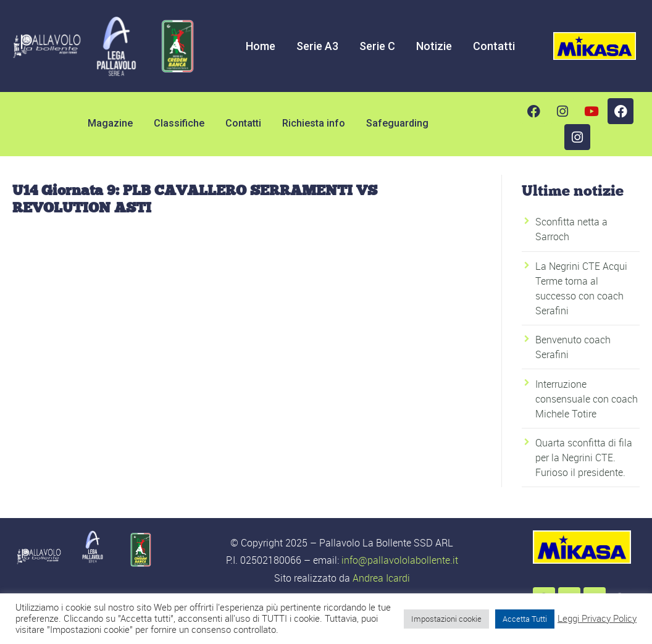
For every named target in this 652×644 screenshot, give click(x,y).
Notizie (434, 46)
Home (261, 46)
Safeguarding (397, 123)
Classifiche (179, 123)
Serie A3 (317, 46)
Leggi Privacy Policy (597, 619)
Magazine (110, 123)
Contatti (494, 46)
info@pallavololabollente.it (400, 560)
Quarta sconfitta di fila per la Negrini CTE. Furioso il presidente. (584, 458)
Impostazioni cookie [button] (446, 619)
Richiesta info (314, 123)
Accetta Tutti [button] (525, 619)
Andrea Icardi (381, 578)
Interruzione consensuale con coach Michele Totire (587, 399)
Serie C (377, 46)
